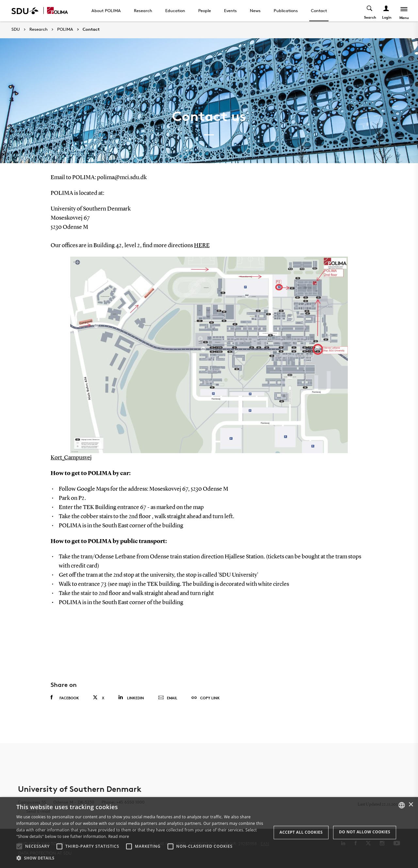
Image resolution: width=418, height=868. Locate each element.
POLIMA (65, 29)
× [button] (411, 805)
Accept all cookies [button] (301, 832)
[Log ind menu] (386, 11)
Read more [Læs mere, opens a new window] (119, 836)
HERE (202, 246)
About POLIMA (106, 10)
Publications (286, 10)
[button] (19, 846)
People (205, 10)
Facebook (65, 698)
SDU (16, 29)
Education (175, 10)
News (255, 10)
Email (168, 698)
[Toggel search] (370, 11)
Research (143, 10)
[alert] (209, 833)
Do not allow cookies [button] (365, 832)
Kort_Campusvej (71, 458)
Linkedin (131, 698)
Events (230, 10)
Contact (319, 10)
